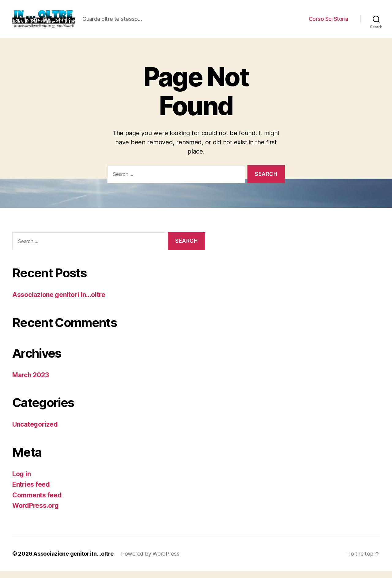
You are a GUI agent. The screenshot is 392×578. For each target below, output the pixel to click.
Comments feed (37, 502)
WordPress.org (36, 513)
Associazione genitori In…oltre (59, 302)
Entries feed (31, 492)
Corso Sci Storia (328, 22)
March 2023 (30, 382)
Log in (21, 481)
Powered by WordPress (150, 561)
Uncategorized (35, 432)
